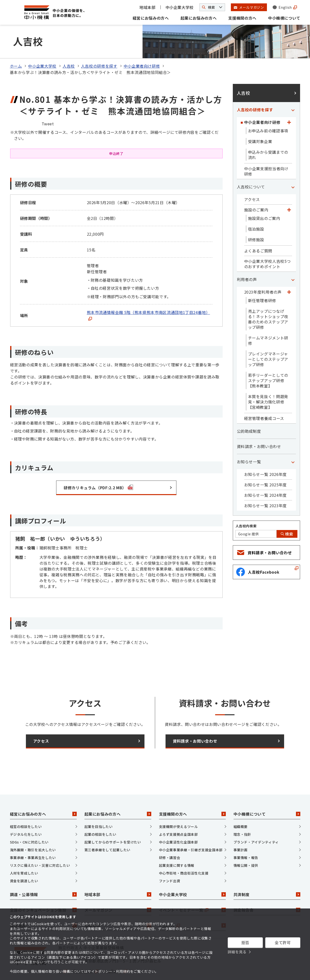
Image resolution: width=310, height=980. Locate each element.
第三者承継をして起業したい (107, 830)
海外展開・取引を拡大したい (33, 830)
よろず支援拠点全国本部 (178, 814)
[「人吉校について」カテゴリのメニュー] (293, 167)
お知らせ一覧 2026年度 (265, 454)
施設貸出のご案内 (264, 198)
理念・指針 (242, 814)
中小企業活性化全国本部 (178, 822)
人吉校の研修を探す (99, 46)
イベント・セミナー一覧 (192, 890)
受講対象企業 (260, 121)
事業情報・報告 (246, 837)
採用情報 (43, 906)
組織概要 (241, 806)
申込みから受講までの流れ (268, 135)
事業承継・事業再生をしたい (33, 837)
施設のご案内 (256, 190)
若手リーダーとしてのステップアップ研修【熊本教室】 (268, 361)
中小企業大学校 (180, 7)
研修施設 (256, 220)
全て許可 (283, 942)
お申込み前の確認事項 (268, 111)
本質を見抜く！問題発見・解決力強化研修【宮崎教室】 (268, 382)
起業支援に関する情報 (177, 845)
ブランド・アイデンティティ (256, 822)
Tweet (48, 104)
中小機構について (284, 18)
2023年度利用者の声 (263, 272)
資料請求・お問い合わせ (259, 426)
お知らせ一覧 (249, 442)
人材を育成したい (24, 853)
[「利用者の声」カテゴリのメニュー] (293, 259)
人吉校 (69, 46)
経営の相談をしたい (26, 806)
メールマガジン (118, 890)
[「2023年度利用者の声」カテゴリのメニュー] (289, 272)
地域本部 (147, 7)
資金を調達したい (24, 861)
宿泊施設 (256, 209)
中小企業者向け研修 (142, 46)
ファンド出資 (170, 861)
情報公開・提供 (246, 845)
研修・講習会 (170, 837)
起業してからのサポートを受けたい (113, 822)
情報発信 (118, 906)
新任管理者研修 (262, 281)
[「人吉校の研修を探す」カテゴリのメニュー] (293, 90)
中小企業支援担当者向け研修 (266, 151)
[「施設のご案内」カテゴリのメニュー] (289, 190)
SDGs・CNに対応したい (29, 822)
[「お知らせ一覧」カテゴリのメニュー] (293, 442)
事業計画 (241, 830)
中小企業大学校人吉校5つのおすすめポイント (268, 244)
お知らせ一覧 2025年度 (265, 465)
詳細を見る (237, 952)
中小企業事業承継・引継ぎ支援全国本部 (191, 830)
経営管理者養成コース (264, 398)
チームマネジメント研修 (268, 321)
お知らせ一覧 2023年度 (265, 486)
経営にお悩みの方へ (151, 18)
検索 (287, 514)
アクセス (252, 179)
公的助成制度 (249, 411)
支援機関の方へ (242, 18)
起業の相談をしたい (100, 814)
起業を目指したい (99, 806)
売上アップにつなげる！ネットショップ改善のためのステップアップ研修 (268, 299)
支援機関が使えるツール (178, 806)
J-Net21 (192, 906)
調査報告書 (267, 890)
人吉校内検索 (246, 506)
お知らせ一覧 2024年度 (265, 475)
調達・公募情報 (43, 875)
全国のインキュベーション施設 (43, 890)
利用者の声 (247, 259)
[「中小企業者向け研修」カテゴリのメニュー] (289, 102)
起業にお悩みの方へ (199, 18)
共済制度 (267, 875)
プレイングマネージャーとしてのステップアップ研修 (268, 339)
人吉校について (251, 167)
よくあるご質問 (258, 231)
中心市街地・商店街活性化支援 (184, 853)
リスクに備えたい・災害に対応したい (40, 845)
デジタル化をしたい (26, 814)
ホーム (16, 46)
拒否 (245, 942)
